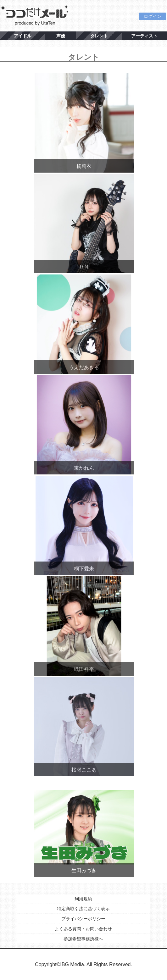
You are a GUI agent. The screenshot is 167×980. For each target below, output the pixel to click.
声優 (61, 36)
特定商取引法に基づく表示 (83, 909)
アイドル (23, 36)
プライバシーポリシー (83, 919)
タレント (99, 36)
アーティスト (144, 36)
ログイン (153, 16)
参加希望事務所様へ (83, 939)
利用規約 (83, 899)
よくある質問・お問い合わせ (83, 929)
